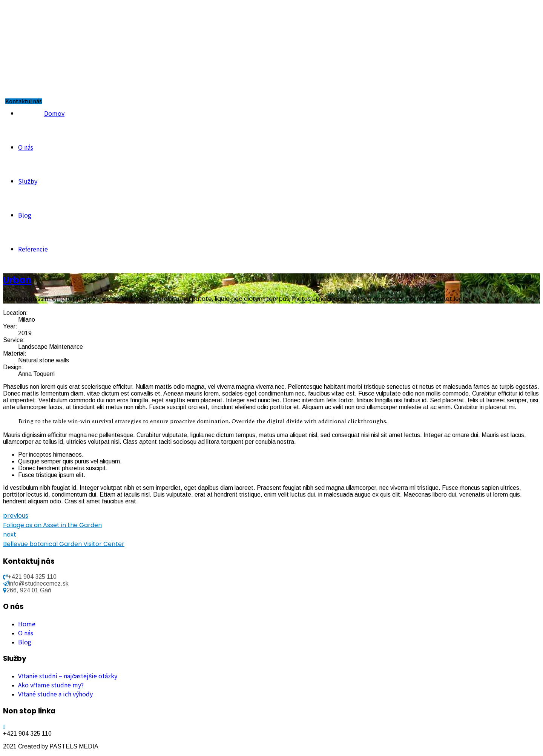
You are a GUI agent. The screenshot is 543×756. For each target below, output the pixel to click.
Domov (54, 113)
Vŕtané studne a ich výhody (55, 694)
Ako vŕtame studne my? (51, 685)
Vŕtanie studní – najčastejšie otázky (68, 676)
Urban (17, 280)
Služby (28, 181)
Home (27, 624)
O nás (26, 147)
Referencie (33, 249)
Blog (25, 215)
